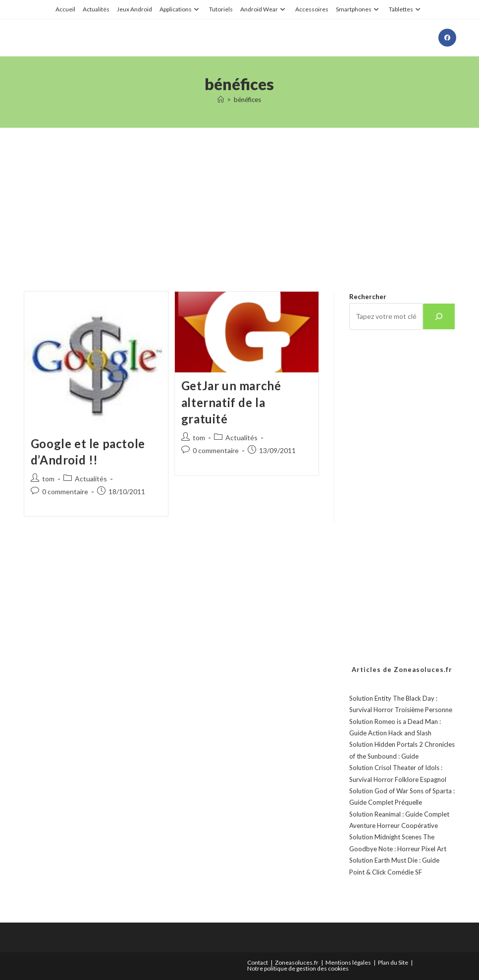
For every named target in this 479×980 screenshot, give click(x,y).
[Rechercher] (439, 316)
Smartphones (359, 9)
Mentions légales (348, 962)
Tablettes (406, 9)
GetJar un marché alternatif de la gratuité (231, 402)
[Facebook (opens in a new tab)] (447, 38)
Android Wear (264, 9)
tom (48, 479)
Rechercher (368, 297)
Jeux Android (134, 9)
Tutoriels (221, 9)
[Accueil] (221, 100)
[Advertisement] (239, 197)
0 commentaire (65, 491)
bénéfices (247, 100)
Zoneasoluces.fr (297, 962)
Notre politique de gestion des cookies (298, 968)
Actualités (96, 9)
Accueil (65, 9)
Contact (258, 962)
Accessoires (312, 9)
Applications (181, 9)
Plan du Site (393, 962)
